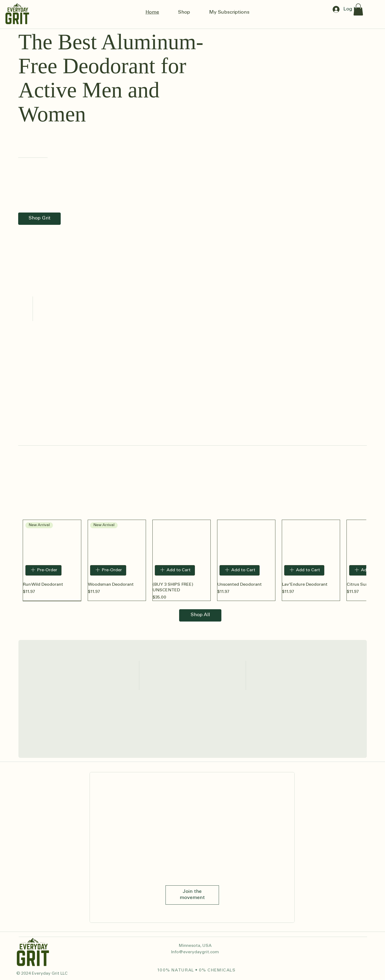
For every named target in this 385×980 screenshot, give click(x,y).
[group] (192, 560)
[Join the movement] (192, 895)
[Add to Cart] (175, 570)
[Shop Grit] (39, 219)
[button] (358, 9)
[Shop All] (200, 615)
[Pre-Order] (43, 570)
